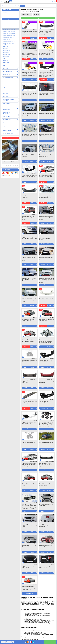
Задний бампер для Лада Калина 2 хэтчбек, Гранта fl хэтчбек (29, 218)
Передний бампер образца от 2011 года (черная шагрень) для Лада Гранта (29, 465)
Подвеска (5, 87)
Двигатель (5, 68)
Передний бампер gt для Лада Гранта (47, 114)
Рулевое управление (8, 78)
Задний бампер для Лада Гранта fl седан (46, 484)
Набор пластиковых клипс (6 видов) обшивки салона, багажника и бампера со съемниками (46, 54)
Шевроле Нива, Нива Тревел (8, 44)
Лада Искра (6, 62)
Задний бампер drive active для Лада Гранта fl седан (46, 402)
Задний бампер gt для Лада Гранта (46, 443)
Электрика (5, 93)
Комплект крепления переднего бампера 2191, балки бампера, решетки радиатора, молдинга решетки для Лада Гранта (47, 342)
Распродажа (6, 16)
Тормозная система (7, 84)
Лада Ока (6, 46)
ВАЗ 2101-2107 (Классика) (10, 21)
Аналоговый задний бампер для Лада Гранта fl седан (29, 341)
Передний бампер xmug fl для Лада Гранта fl (29, 567)
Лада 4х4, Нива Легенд (9, 41)
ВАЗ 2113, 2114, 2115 (8, 27)
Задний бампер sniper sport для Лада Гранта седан (30, 94)
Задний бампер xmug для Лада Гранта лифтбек (30, 546)
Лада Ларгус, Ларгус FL (9, 35)
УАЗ (4, 58)
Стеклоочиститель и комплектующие (8, 109)
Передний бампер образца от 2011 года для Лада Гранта (47, 176)
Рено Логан (6, 48)
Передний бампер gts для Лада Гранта (30, 526)
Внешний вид (6, 19)
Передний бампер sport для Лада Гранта (29, 382)
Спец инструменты (7, 120)
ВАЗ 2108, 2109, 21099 (9, 23)
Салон (4, 65)
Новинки (5, 13)
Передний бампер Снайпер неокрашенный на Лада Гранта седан (30, 259)
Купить (32, 38)
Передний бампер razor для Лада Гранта (46, 135)
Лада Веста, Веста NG (9, 37)
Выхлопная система (7, 71)
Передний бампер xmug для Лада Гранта (46, 505)
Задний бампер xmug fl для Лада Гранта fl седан (46, 567)
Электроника (6, 96)
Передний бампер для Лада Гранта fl (29, 484)
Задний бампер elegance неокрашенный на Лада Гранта (45, 238)
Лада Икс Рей (7, 39)
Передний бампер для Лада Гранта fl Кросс (29, 443)
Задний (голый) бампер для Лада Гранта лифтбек (46, 299)
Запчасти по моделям (8, 133)
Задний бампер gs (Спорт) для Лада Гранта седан (47, 94)
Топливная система (7, 90)
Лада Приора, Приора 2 (9, 33)
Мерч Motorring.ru (7, 123)
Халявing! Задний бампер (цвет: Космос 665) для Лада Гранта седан (46, 33)
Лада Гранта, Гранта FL (9, 29)
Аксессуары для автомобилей (7, 113)
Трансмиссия (6, 81)
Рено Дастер (6, 52)
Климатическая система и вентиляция (9, 100)
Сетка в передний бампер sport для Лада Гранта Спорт (30, 402)
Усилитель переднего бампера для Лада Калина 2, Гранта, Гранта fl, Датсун (29, 33)
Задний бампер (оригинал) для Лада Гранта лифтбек (30, 361)
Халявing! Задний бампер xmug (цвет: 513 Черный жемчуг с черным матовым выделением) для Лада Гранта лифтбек (30, 54)
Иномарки (6, 60)
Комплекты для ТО (7, 117)
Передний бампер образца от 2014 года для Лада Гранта (47, 197)
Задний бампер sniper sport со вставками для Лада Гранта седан (29, 136)
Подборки (5, 126)
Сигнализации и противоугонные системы (9, 104)
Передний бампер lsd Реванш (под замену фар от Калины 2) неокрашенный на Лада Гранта (47, 280)
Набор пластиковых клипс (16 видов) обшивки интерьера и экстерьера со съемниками (29, 74)
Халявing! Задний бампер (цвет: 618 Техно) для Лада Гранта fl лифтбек (29, 588)
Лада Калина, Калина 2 (9, 31)
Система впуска (6, 75)
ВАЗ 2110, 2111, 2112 (8, 25)
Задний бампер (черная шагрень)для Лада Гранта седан (46, 465)
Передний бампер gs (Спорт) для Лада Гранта (46, 155)
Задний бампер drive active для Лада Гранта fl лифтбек (46, 361)
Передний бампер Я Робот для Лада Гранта (30, 155)
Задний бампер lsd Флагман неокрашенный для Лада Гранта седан (29, 280)
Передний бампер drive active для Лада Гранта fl (29, 423)
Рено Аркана (6, 56)
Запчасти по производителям (7, 130)
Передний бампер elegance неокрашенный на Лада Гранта (30, 238)
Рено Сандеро (7, 50)
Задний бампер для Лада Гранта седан (28, 197)
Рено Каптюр (6, 54)
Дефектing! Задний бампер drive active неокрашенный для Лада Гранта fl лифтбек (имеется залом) (47, 75)
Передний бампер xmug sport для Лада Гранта (46, 546)
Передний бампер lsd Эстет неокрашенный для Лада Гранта (46, 218)
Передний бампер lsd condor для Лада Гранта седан (46, 258)
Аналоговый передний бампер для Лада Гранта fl (47, 320)
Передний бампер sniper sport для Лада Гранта (29, 114)
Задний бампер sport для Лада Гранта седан (47, 382)
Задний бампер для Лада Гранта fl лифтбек (28, 320)
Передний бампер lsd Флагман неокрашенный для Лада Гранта (29, 300)
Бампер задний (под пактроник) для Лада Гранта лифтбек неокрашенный (30, 177)
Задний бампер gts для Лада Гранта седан (46, 526)
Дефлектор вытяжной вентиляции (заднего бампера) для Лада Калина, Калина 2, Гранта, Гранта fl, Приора (29, 506)
